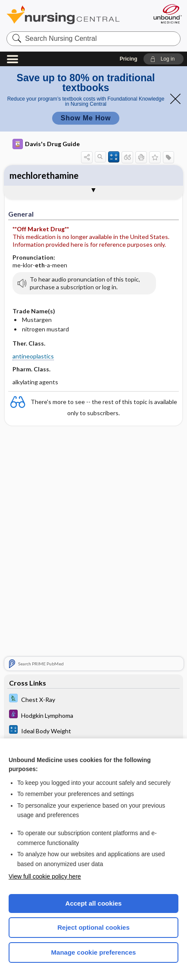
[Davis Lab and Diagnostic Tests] (94, 700)
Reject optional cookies (93, 927)
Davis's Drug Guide (46, 144)
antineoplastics (33, 356)
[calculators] (94, 731)
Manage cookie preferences (94, 952)
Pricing (129, 59)
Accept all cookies (94, 903)
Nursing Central (74, 15)
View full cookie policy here (45, 876)
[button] (164, 59)
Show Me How (86, 118)
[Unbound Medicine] (167, 14)
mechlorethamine (44, 175)
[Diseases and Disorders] (94, 715)
